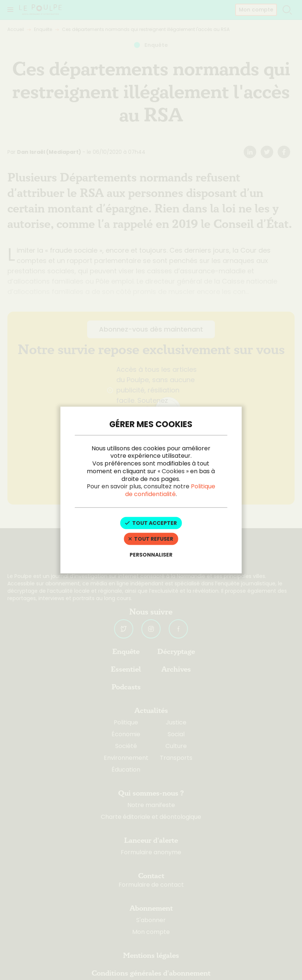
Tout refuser (151, 539)
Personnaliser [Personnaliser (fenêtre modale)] (151, 554)
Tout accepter (151, 523)
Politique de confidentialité (170, 490)
